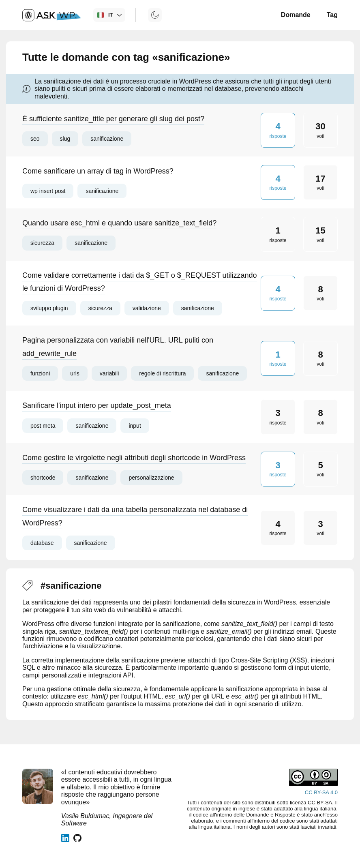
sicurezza (42, 243)
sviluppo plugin (49, 308)
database (42, 543)
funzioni (40, 373)
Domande (296, 15)
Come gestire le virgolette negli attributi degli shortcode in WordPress (134, 458)
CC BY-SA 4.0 (321, 792)
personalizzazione (151, 478)
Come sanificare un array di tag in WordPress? (98, 171)
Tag (332, 15)
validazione (147, 308)
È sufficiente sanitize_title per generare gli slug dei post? (113, 119)
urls (75, 373)
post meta (43, 426)
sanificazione (107, 139)
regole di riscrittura (162, 373)
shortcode (43, 478)
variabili (109, 373)
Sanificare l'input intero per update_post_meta (97, 405)
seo (35, 139)
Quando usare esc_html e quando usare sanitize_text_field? (119, 223)
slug (65, 139)
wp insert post (48, 191)
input (135, 426)
